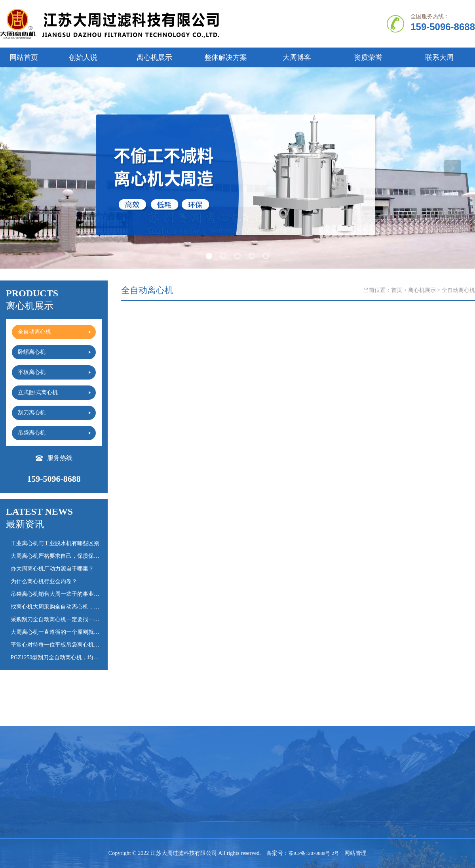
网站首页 (24, 57)
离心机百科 (255, 790)
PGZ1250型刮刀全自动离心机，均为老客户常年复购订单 (80, 657)
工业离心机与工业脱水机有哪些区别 (55, 543)
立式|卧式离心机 (80, 790)
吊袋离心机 (194, 790)
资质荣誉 (368, 57)
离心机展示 (154, 57)
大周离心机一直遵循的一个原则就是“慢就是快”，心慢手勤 (82, 632)
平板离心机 (194, 777)
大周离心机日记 (260, 803)
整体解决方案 (226, 57)
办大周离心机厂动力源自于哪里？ (52, 569)
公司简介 (11, 777)
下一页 (361, 707)
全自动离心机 (77, 777)
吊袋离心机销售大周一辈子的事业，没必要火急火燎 (74, 594)
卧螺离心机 (134, 777)
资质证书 (11, 803)
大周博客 (297, 57)
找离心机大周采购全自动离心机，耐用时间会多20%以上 (80, 607)
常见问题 (252, 777)
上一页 (236, 707)
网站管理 (359, 853)
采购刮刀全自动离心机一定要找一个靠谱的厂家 (69, 619)
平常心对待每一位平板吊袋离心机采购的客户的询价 (74, 645)
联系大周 (439, 57)
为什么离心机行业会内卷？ (44, 581)
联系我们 (11, 816)
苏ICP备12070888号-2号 (314, 853)
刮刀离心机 (134, 790)
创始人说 (83, 57)
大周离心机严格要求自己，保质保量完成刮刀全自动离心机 (83, 556)
